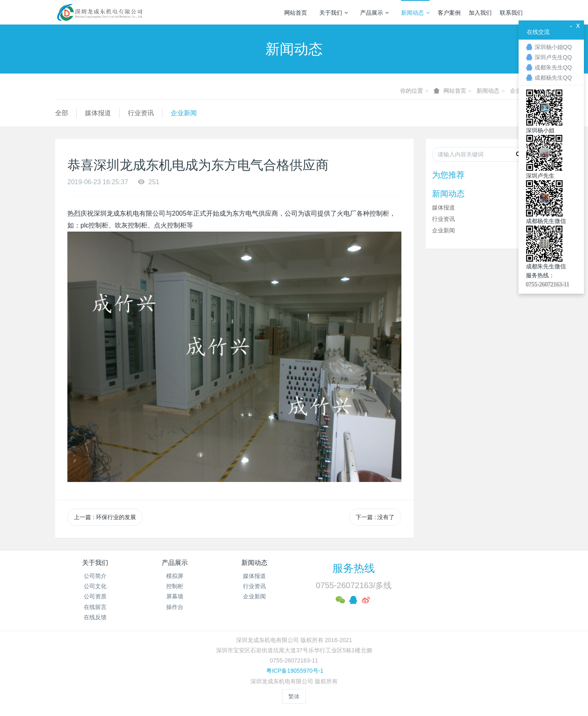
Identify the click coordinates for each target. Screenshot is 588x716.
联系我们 (511, 13)
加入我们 (480, 13)
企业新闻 (184, 113)
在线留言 (95, 607)
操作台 (175, 607)
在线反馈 (95, 617)
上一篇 (105, 517)
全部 (62, 113)
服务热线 (354, 568)
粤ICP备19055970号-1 (294, 671)
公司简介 (95, 576)
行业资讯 (141, 113)
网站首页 (296, 13)
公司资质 (95, 596)
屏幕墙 (175, 596)
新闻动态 (415, 13)
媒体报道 (98, 113)
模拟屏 (175, 576)
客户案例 (449, 13)
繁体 (294, 696)
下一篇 (375, 517)
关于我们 (334, 13)
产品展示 (374, 13)
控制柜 (175, 586)
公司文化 (95, 586)
